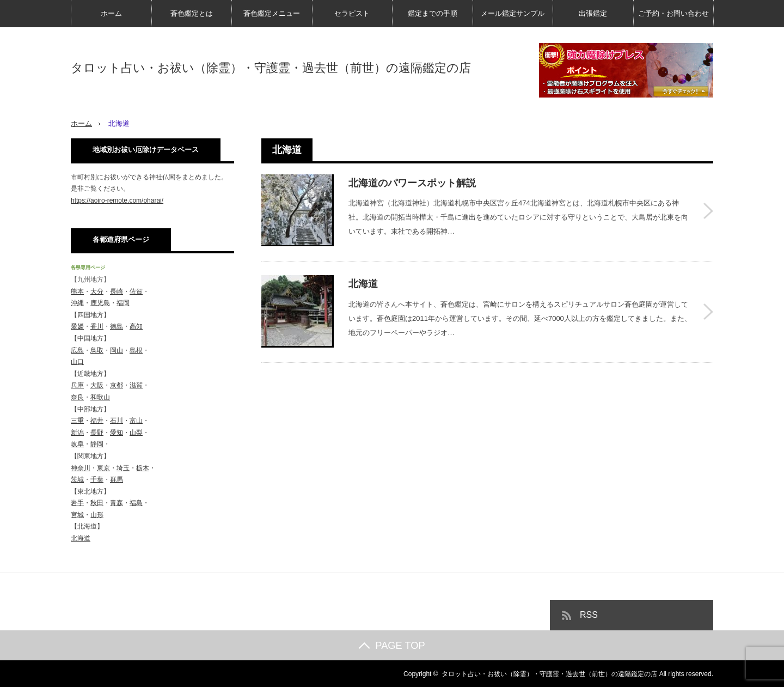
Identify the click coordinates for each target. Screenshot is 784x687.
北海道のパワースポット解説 (412, 183)
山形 (97, 514)
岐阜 (77, 444)
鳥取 (97, 350)
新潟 (77, 432)
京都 (117, 385)
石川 (117, 421)
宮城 (77, 514)
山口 (77, 362)
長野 (97, 432)
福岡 (123, 303)
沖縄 (77, 303)
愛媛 (77, 326)
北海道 (363, 281)
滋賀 (136, 385)
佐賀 (136, 291)
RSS (589, 614)
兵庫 (77, 385)
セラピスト (352, 13)
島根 (136, 350)
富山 (136, 421)
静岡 (97, 444)
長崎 (117, 291)
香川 (97, 326)
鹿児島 (100, 303)
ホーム (111, 13)
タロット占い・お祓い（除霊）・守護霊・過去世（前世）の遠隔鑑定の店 (271, 68)
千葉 (97, 479)
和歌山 (100, 397)
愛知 (117, 432)
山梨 (136, 432)
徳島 (117, 326)
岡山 (117, 350)
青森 (117, 503)
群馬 (117, 479)
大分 (97, 291)
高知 (136, 326)
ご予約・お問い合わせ (673, 13)
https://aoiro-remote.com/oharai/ (117, 200)
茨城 (77, 479)
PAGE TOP (392, 645)
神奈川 (81, 467)
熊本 (77, 291)
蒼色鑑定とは (192, 13)
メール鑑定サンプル (513, 13)
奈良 (77, 397)
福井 (97, 421)
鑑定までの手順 (433, 13)
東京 (103, 467)
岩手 (77, 503)
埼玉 (123, 467)
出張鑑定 (593, 13)
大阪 (97, 385)
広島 (77, 350)
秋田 (97, 503)
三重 (77, 421)
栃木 (143, 467)
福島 (136, 503)
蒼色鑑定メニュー (272, 13)
